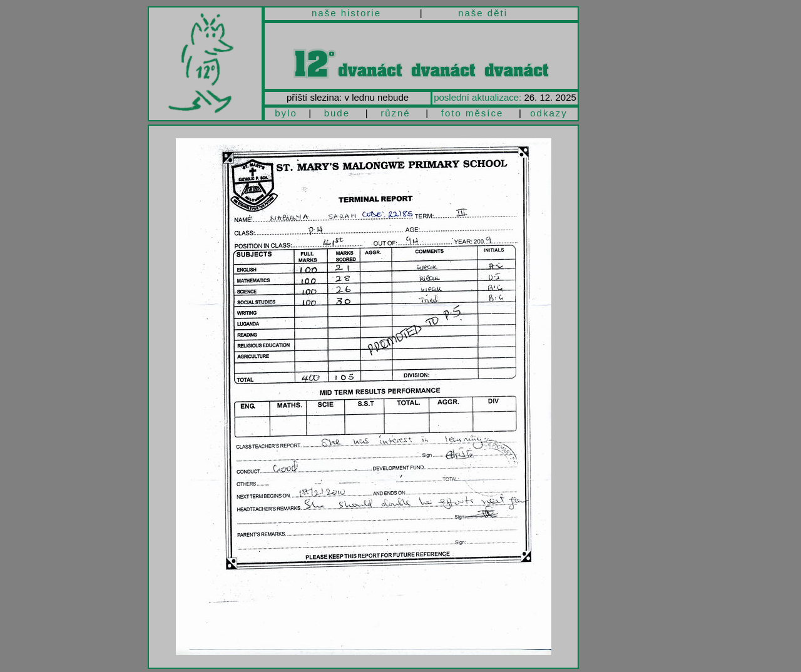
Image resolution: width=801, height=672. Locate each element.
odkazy (549, 113)
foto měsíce (472, 113)
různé (395, 113)
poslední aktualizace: (477, 97)
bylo (286, 113)
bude (337, 113)
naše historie (346, 13)
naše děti (483, 13)
